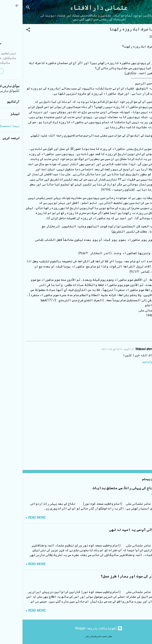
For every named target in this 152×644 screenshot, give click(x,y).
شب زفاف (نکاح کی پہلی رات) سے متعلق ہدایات (109, 488)
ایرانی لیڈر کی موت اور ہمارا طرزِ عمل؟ (113, 576)
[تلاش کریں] (6, 8)
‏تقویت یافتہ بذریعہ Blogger (76, 628)
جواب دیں (126, 362)
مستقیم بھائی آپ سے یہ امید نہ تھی (118, 530)
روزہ (135, 333)
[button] (6, 30)
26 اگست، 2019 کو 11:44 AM (95, 349)
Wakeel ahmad (123, 349)
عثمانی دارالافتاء (76, 8)
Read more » (13, 518)
